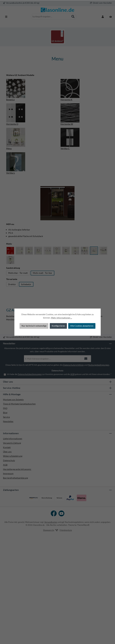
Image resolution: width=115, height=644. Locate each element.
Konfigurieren (58, 326)
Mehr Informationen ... (62, 318)
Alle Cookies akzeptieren (82, 326)
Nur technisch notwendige (34, 326)
